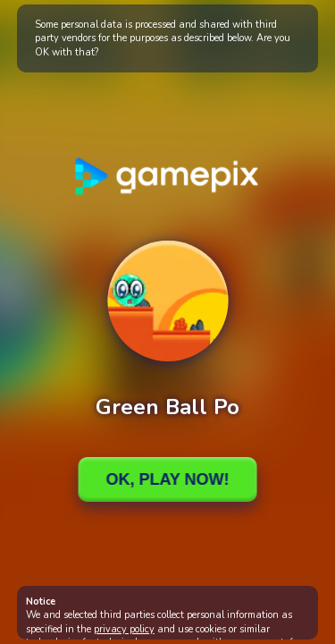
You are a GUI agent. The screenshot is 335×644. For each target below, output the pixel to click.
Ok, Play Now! (167, 479)
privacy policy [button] (124, 629)
